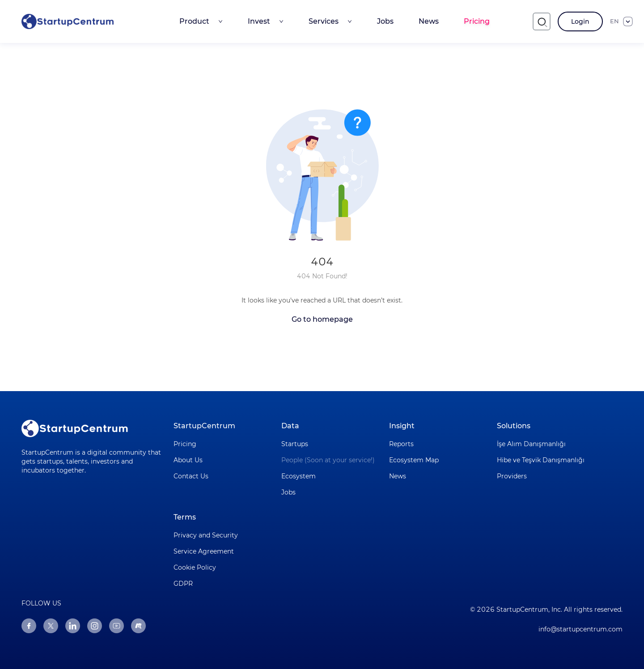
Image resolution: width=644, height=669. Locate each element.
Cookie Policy (195, 567)
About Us (188, 460)
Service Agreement (204, 551)
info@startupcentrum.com (580, 629)
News (429, 21)
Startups (295, 444)
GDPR (183, 584)
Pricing (477, 21)
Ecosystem (299, 476)
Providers (512, 476)
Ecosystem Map (414, 460)
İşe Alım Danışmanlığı (531, 444)
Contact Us (191, 476)
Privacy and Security (206, 535)
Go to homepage (322, 319)
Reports (401, 444)
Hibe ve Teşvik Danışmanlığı (541, 460)
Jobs (385, 21)
